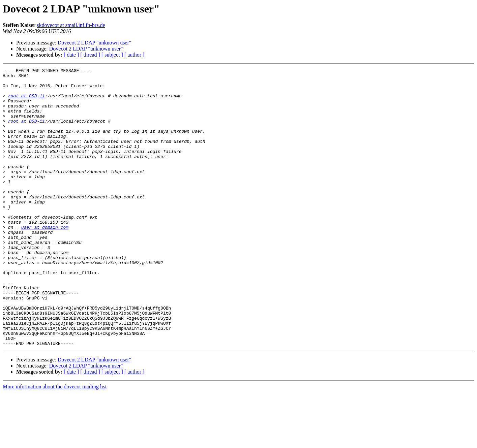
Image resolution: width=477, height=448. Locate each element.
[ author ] (135, 55)
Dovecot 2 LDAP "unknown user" (95, 43)
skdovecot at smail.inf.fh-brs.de (71, 25)
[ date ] (71, 55)
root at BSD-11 (26, 102)
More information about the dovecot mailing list (55, 442)
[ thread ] (90, 55)
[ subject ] (112, 55)
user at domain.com (45, 259)
